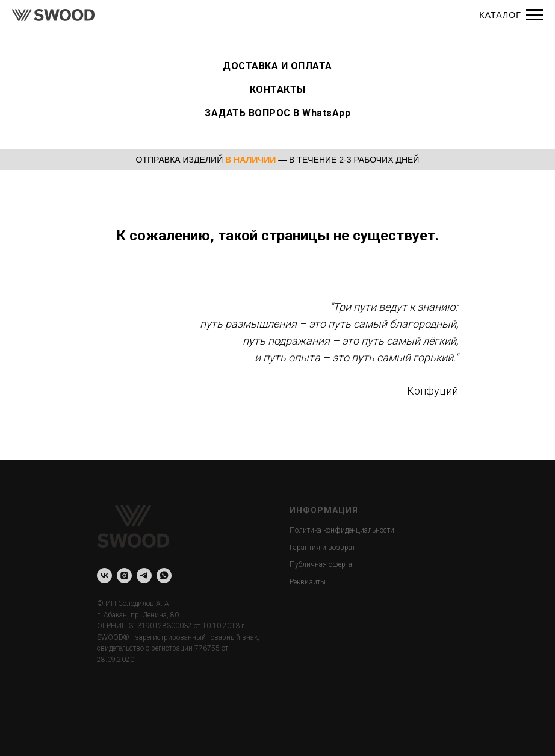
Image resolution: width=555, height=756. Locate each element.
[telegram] (144, 576)
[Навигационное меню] (535, 15)
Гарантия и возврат (322, 548)
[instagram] (124, 576)
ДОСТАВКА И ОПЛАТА (277, 66)
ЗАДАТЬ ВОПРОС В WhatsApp (277, 113)
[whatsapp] (164, 576)
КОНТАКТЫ (278, 89)
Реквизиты (308, 582)
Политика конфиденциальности (342, 530)
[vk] (104, 576)
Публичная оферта (321, 564)
